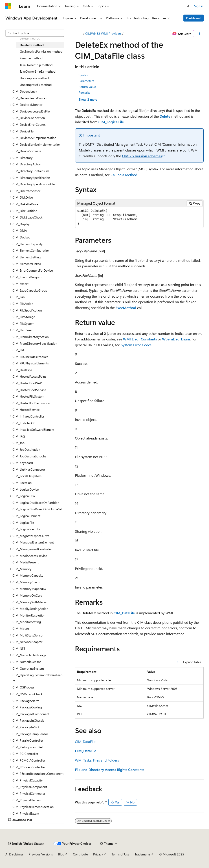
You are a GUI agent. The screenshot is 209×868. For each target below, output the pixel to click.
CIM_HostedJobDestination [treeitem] (31, 403)
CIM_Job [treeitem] (19, 443)
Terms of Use (120, 854)
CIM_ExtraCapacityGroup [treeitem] (30, 290)
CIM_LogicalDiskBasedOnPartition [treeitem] (36, 503)
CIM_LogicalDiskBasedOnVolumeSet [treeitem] (37, 509)
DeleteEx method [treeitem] (32, 45)
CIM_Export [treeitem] (21, 284)
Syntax (83, 75)
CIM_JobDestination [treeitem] (26, 449)
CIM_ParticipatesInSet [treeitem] (28, 747)
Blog (61, 854)
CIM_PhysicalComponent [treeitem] (30, 787)
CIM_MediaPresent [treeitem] (26, 562)
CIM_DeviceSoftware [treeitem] (27, 151)
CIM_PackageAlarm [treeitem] (26, 701)
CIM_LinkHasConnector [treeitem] (29, 469)
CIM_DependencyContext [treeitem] (30, 98)
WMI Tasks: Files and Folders (97, 760)
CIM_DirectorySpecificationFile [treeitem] (34, 184)
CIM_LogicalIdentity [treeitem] (26, 529)
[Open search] (188, 6)
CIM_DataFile (85, 741)
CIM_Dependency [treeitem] (25, 91)
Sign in (199, 6)
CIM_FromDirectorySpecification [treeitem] (35, 343)
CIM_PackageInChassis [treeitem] (28, 720)
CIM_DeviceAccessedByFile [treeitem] (31, 111)
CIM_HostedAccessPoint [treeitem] (29, 376)
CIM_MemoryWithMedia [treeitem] (30, 602)
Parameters (86, 81)
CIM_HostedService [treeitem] (26, 410)
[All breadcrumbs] (79, 34)
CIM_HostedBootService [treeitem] (29, 390)
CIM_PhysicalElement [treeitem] (27, 800)
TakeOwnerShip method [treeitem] (36, 65)
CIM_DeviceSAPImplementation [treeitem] (34, 138)
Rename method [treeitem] (31, 58)
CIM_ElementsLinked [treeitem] (27, 264)
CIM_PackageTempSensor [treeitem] (30, 734)
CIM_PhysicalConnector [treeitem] (29, 793)
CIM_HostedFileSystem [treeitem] (28, 396)
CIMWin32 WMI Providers (103, 34)
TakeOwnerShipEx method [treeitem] (38, 71)
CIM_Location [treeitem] (22, 483)
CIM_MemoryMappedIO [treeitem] (29, 589)
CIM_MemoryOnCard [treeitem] (27, 595)
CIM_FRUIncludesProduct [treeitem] (30, 357)
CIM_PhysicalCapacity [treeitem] (28, 780)
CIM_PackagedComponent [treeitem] (31, 714)
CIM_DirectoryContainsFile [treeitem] (31, 171)
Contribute (80, 854)
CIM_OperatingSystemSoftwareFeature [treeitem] (38, 678)
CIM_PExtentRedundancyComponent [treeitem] (38, 774)
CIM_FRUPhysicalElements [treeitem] (31, 363)
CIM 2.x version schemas (142, 156)
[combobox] (35, 33)
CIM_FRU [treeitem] (19, 350)
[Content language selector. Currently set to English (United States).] (26, 844)
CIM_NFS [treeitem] (19, 648)
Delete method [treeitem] (30, 38)
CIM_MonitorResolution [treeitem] (29, 615)
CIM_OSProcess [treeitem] (24, 687)
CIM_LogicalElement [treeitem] (26, 516)
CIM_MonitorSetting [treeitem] (27, 622)
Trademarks (143, 854)
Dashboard (194, 18)
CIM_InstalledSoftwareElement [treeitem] (33, 430)
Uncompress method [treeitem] (34, 78)
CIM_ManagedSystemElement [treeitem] (33, 542)
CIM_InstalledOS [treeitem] (24, 423)
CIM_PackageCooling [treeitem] (27, 707)
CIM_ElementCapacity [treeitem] (28, 244)
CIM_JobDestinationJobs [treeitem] (29, 456)
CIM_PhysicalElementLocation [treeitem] (33, 807)
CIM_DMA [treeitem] (20, 231)
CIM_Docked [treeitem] (21, 237)
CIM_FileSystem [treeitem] (23, 324)
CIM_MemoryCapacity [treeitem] (28, 575)
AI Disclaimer (14, 854)
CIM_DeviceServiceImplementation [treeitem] (37, 144)
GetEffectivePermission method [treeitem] (41, 51)
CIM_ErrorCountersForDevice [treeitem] (33, 270)
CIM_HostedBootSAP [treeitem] (27, 383)
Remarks (84, 92)
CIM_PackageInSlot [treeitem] (26, 727)
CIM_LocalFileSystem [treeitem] (27, 476)
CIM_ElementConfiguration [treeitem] (31, 250)
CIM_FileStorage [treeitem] (24, 317)
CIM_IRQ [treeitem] (19, 436)
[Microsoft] (8, 6)
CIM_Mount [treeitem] (21, 629)
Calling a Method (124, 175)
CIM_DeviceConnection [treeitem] (29, 118)
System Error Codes (136, 345)
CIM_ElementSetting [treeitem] (27, 257)
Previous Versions (41, 854)
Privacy (98, 854)
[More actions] (200, 34)
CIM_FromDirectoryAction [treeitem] (31, 337)
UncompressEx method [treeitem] (36, 85)
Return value (87, 87)
